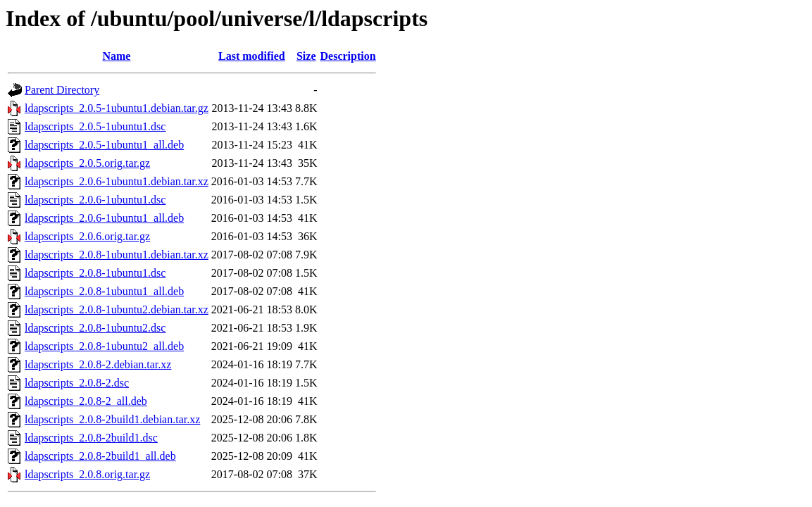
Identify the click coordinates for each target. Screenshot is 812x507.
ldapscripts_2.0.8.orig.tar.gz (87, 474)
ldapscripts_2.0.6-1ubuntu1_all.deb (104, 218)
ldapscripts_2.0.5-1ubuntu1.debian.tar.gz (117, 108)
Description (348, 56)
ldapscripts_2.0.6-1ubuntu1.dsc (95, 200)
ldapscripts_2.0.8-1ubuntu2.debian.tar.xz (117, 309)
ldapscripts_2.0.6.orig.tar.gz (87, 236)
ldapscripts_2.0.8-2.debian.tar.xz (98, 364)
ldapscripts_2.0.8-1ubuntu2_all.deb (104, 346)
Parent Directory (62, 90)
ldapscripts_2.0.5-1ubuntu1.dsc (95, 126)
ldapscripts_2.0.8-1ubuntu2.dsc (95, 328)
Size (306, 56)
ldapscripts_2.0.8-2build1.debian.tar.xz (112, 419)
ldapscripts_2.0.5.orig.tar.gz (87, 163)
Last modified (252, 56)
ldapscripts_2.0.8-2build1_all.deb (100, 456)
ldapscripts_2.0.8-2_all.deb (86, 401)
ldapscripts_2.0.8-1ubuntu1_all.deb (104, 291)
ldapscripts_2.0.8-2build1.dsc (91, 438)
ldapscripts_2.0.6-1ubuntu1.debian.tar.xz (117, 181)
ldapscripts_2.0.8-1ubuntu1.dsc (95, 273)
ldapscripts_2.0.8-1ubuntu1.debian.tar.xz (117, 255)
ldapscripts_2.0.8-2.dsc (77, 383)
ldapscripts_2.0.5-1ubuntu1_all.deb (104, 145)
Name (116, 56)
